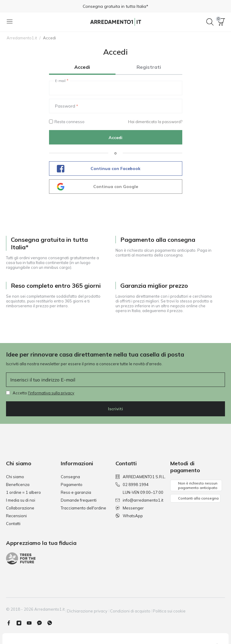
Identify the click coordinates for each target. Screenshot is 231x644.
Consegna (70, 477)
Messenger (130, 508)
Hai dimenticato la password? (155, 122)
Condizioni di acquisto (137, 609)
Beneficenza (18, 485)
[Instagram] (21, 620)
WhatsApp (129, 516)
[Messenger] (42, 620)
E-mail (60, 81)
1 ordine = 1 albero (23, 492)
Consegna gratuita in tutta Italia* (115, 6)
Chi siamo (15, 477)
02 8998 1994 (132, 485)
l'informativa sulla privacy (51, 393)
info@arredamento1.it (139, 500)
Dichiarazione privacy (91, 609)
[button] (221, 22)
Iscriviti (115, 409)
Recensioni (16, 516)
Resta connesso (67, 122)
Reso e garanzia (76, 492)
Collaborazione (20, 508)
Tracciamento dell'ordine (83, 508)
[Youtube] (32, 620)
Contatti (13, 524)
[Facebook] (11, 620)
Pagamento (72, 485)
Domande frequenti (79, 500)
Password (65, 106)
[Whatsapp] (52, 620)
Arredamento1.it (22, 38)
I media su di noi (21, 500)
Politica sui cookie (180, 609)
